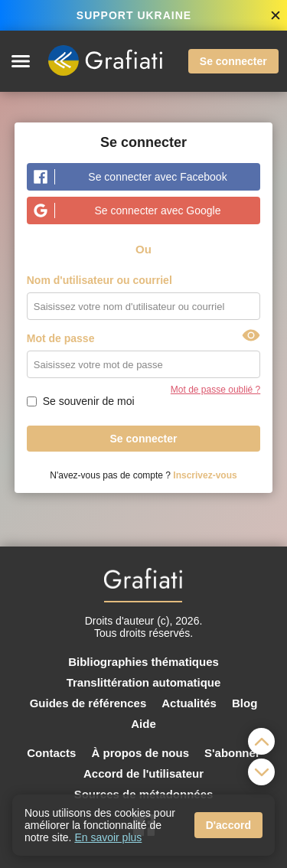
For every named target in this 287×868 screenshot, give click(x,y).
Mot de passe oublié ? (215, 390)
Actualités (189, 703)
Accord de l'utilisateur (143, 773)
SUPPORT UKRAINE (134, 15)
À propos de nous (140, 753)
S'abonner (232, 753)
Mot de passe (61, 338)
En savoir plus (108, 837)
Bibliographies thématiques (143, 662)
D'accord (228, 825)
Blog (245, 703)
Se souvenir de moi (89, 401)
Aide (143, 724)
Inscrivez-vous (205, 475)
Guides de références (88, 703)
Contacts (51, 753)
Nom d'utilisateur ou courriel (99, 280)
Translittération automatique (144, 682)
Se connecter (233, 61)
